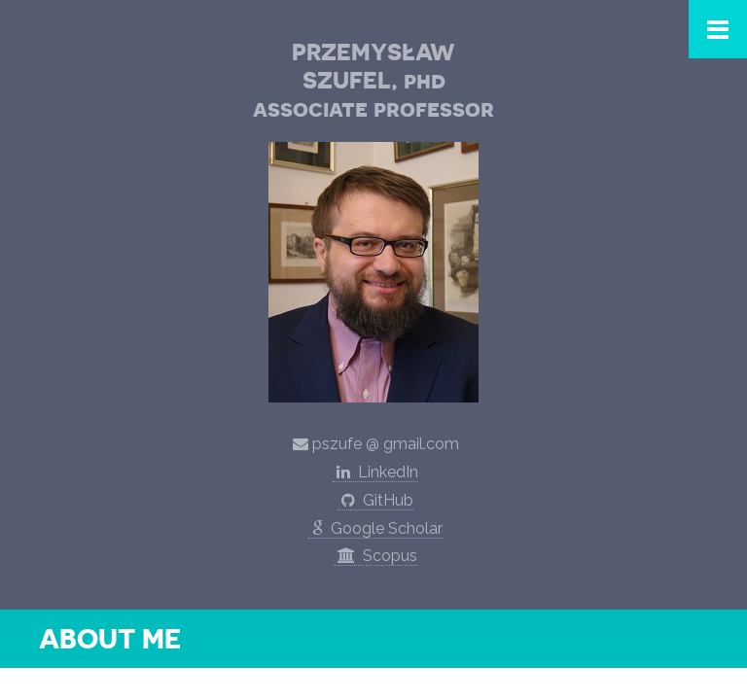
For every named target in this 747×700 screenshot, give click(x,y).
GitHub (375, 500)
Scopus (375, 556)
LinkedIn (375, 472)
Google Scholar (375, 528)
